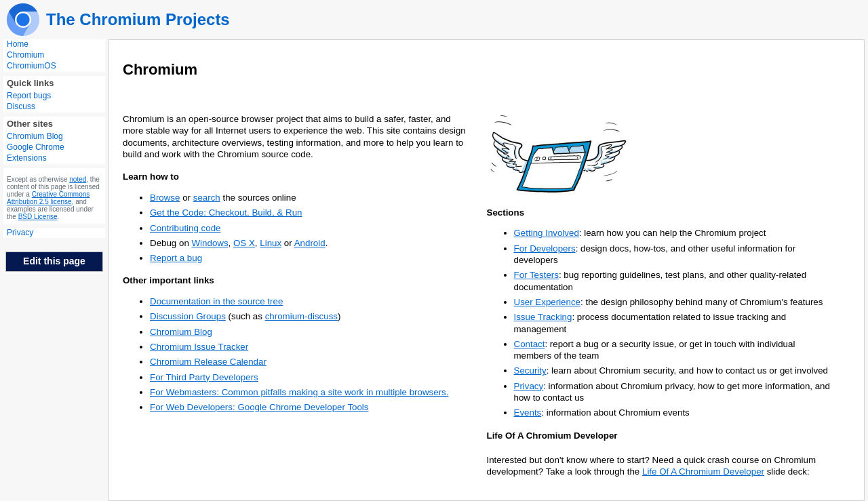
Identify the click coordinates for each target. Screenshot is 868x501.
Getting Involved (547, 233)
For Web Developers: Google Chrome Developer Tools (259, 407)
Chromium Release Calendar (208, 362)
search (207, 198)
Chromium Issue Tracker (199, 347)
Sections (506, 213)
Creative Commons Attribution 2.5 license (48, 198)
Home (18, 44)
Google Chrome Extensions (36, 153)
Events (528, 413)
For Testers (536, 275)
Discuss (21, 106)
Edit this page (54, 261)
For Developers (545, 248)
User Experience (548, 302)
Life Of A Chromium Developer (552, 436)
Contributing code (185, 228)
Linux (271, 243)
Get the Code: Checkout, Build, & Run (226, 213)
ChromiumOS (32, 66)
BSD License (38, 217)
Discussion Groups (188, 316)
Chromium (25, 55)
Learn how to (151, 177)
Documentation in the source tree (216, 301)
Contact (530, 344)
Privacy (20, 233)
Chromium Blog (35, 136)
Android (310, 243)
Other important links (169, 280)
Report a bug (176, 258)
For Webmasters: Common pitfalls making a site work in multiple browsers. (299, 392)
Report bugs (29, 96)
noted (78, 179)
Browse (165, 198)
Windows (210, 243)
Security (530, 370)
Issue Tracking (543, 317)
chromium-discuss (301, 316)
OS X (244, 243)
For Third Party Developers (204, 377)
